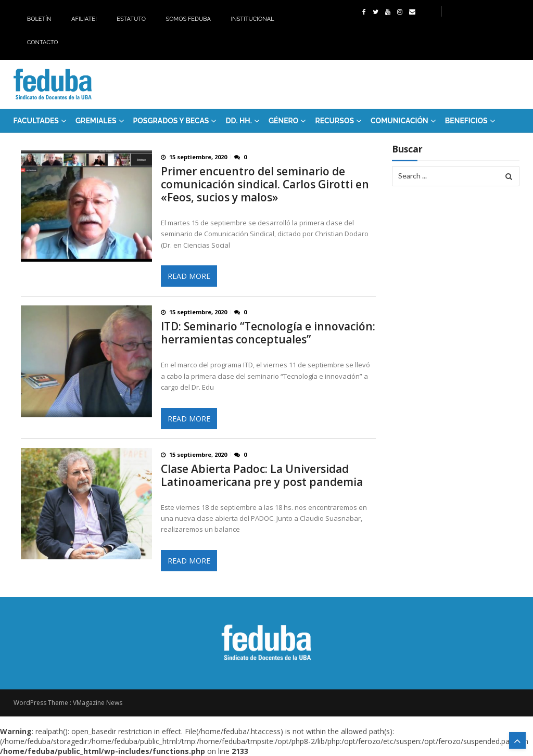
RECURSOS (334, 121)
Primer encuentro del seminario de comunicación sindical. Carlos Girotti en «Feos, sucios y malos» (265, 184)
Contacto (43, 42)
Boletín (39, 19)
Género (284, 121)
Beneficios (466, 121)
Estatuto (131, 19)
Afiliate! (84, 19)
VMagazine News (98, 703)
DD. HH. (238, 121)
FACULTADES (36, 121)
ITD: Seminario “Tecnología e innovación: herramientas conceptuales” (268, 333)
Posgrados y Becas (171, 121)
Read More (189, 276)
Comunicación (399, 121)
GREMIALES (96, 121)
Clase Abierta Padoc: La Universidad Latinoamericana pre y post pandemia (262, 476)
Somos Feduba (188, 19)
